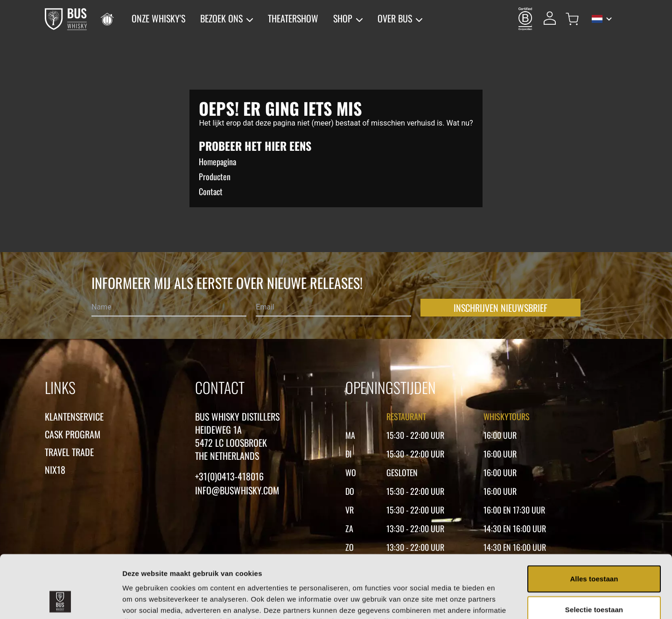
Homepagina (217, 162)
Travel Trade (69, 452)
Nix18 (55, 470)
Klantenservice (74, 416)
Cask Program (73, 434)
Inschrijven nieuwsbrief (500, 308)
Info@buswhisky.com (237, 490)
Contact (211, 191)
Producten (215, 176)
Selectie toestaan (594, 551)
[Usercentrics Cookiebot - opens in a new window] (60, 601)
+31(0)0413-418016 (229, 476)
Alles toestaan (594, 520)
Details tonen (504, 601)
